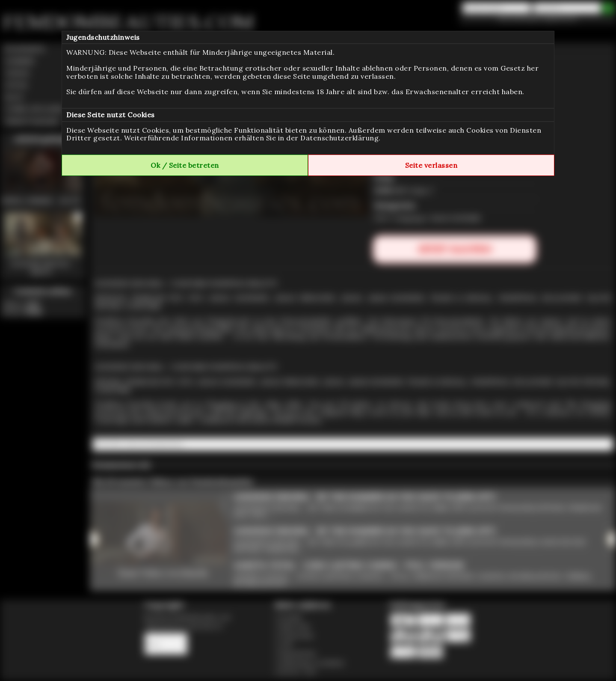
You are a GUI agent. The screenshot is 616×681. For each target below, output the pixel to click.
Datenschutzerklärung (339, 138)
